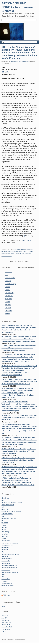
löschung (5, 536)
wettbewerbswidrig (7, 256)
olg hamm (5, 550)
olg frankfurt (5, 547)
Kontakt (8, 290)
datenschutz (6, 509)
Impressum (9, 296)
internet (4, 529)
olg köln (4, 552)
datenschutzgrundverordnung (11, 512)
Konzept (8, 281)
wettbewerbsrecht (7, 583)
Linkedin (8, 308)
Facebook (8, 311)
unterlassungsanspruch (9, 565)
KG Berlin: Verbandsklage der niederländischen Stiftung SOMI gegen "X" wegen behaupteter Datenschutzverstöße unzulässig (19, 348)
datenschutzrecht (7, 514)
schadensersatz (7, 559)
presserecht (5, 556)
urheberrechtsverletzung (10, 572)
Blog (7, 275)
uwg (23, 254)
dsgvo (4, 516)
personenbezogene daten (10, 554)
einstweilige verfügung (9, 518)
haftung (4, 527)
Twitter (7, 314)
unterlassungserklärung (9, 568)
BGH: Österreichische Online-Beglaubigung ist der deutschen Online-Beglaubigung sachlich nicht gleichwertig (18, 460)
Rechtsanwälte (10, 278)
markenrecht (6, 541)
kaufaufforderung (29, 251)
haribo (15, 251)
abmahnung (6, 498)
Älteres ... (5, 631)
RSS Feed (6, 595)
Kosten (7, 287)
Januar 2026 (6, 625)
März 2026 (5, 620)
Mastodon (8, 299)
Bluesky (8, 302)
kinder (3, 254)
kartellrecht (5, 534)
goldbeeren (9, 251)
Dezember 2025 (7, 627)
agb (3, 500)
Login (3, 606)
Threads (8, 305)
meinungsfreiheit (7, 545)
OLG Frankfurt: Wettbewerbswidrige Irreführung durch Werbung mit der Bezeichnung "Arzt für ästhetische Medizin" (19, 451)
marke (4, 538)
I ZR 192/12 (5, 72)
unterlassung (6, 563)
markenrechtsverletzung (10, 543)
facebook (5, 523)
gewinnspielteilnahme (23, 249)
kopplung (8, 254)
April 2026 (5, 618)
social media (6, 561)
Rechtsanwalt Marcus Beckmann (20, 61)
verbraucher (6, 579)
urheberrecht (6, 570)
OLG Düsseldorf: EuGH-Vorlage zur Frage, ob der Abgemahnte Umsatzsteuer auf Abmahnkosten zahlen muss (19, 417)
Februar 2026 (6, 622)
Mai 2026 (5, 616)
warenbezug (28, 254)
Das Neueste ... (7, 629)
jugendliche (20, 251)
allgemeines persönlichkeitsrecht (12, 503)
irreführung (5, 532)
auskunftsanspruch (8, 505)
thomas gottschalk (16, 254)
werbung (4, 581)
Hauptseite (9, 272)
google (4, 525)
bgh (15, 249)
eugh (3, 521)
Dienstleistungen (11, 284)
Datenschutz (9, 293)
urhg (3, 574)
